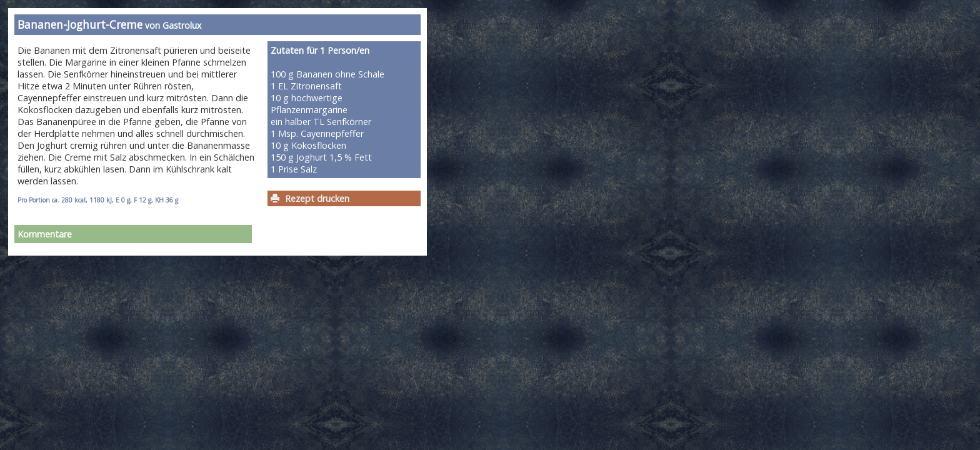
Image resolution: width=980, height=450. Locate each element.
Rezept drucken (317, 198)
